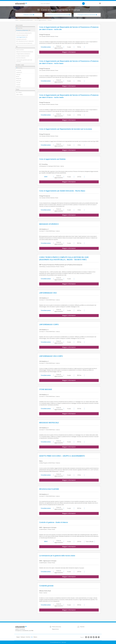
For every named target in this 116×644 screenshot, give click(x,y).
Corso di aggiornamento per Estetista (52, 159)
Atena (41, 461)
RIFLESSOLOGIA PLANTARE (49, 489)
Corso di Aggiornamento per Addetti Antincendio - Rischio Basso (62, 191)
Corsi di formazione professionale (24, 33)
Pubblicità (82, 627)
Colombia (28, 637)
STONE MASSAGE (46, 389)
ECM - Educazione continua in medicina (25, 41)
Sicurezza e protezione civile (23, 56)
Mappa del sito (55, 629)
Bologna (19, 79)
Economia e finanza (21, 58)
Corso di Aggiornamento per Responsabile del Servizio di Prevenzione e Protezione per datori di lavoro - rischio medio (69, 96)
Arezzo (18, 75)
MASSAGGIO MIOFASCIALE (49, 423)
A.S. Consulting (43, 164)
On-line (19, 70)
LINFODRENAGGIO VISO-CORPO (51, 356)
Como (18, 83)
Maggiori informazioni (69, 52)
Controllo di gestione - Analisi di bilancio (54, 522)
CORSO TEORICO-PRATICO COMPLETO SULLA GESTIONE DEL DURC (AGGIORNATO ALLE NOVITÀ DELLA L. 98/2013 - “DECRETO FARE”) (64, 258)
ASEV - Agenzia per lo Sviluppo (48, 528)
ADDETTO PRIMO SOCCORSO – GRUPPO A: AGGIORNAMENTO (62, 456)
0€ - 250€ (19, 93)
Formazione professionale (23, 30)
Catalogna (23, 637)
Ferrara (18, 87)
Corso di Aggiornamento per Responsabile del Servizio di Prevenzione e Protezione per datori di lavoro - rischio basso (69, 62)
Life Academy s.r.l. (44, 229)
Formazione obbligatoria (22, 35)
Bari (18, 77)
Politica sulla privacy (57, 627)
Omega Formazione (45, 35)
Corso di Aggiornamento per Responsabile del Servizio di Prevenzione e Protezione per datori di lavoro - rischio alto (69, 28)
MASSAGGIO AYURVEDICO (49, 224)
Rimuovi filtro (19, 28)
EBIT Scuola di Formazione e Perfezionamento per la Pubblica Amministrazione (61, 265)
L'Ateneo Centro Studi (45, 591)
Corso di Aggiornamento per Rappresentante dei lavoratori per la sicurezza (66, 129)
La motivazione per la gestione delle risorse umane (57, 556)
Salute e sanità (20, 50)
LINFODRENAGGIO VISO (48, 293)
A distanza (19, 72)
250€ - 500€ (19, 95)
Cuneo (18, 85)
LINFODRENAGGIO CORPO (49, 325)
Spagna (18, 637)
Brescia (18, 81)
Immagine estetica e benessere (23, 54)
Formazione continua (21, 39)
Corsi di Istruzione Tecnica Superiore (24, 43)
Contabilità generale (46, 586)
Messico (35, 637)
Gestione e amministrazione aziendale (25, 52)
